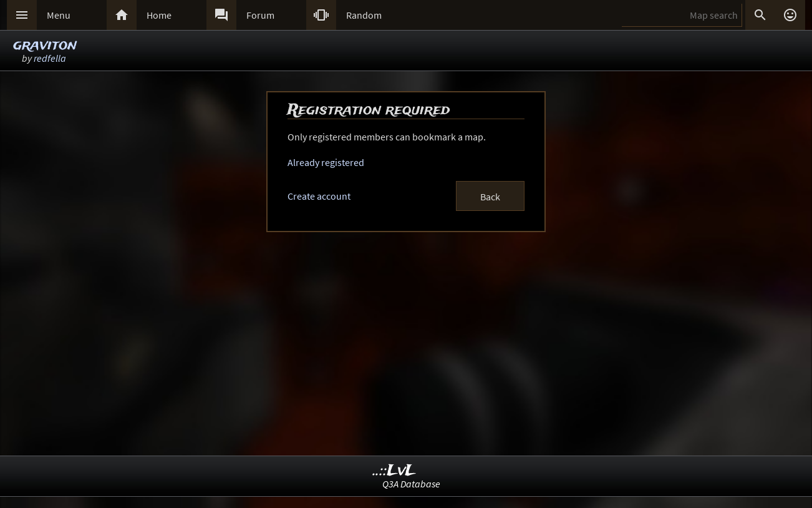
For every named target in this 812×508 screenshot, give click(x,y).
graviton (45, 45)
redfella (50, 58)
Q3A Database (411, 484)
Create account (319, 196)
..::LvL (394, 471)
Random (364, 15)
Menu (59, 15)
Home (159, 15)
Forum (260, 15)
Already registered (326, 162)
